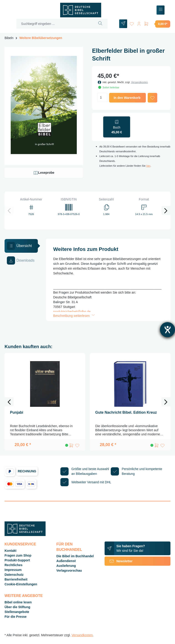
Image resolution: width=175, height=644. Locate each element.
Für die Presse (16, 617)
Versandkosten (139, 82)
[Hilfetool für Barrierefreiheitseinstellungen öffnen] (167, 330)
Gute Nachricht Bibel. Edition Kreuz (126, 412)
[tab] (21, 246)
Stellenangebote (17, 612)
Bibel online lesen (18, 602)
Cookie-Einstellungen (21, 584)
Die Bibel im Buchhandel (75, 556)
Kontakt (10, 551)
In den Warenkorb (127, 98)
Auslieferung (66, 566)
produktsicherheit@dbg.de (72, 312)
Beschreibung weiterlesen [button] (75, 316)
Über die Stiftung (17, 607)
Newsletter (119, 561)
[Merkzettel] (132, 23)
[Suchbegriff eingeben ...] (55, 24)
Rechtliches (14, 565)
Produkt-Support (17, 560)
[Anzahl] (102, 97)
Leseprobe (44, 173)
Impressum (13, 570)
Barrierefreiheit (16, 579)
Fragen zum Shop (18, 555)
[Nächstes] (166, 210)
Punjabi (17, 412)
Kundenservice (20, 544)
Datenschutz (14, 575)
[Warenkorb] (157, 24)
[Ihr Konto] (139, 23)
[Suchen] (100, 24)
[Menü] (161, 10)
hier (148, 166)
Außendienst (66, 561)
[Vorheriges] (9, 210)
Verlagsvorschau (69, 570)
